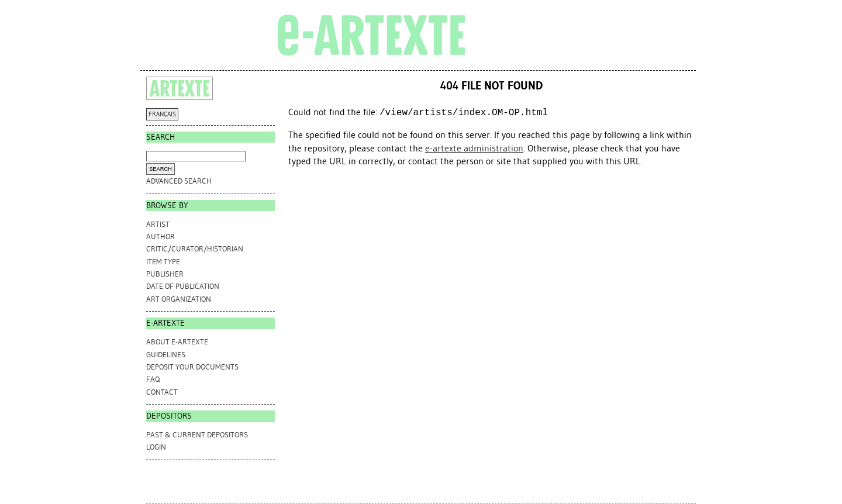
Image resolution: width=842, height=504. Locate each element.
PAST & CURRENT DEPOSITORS (197, 435)
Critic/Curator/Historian (195, 249)
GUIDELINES (166, 355)
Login (156, 447)
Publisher (165, 274)
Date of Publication (183, 286)
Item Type (163, 262)
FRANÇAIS (162, 114)
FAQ (153, 379)
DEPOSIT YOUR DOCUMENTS (192, 367)
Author (161, 237)
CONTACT (162, 392)
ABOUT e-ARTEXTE (177, 342)
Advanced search (179, 181)
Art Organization (179, 299)
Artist (158, 224)
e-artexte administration (474, 148)
